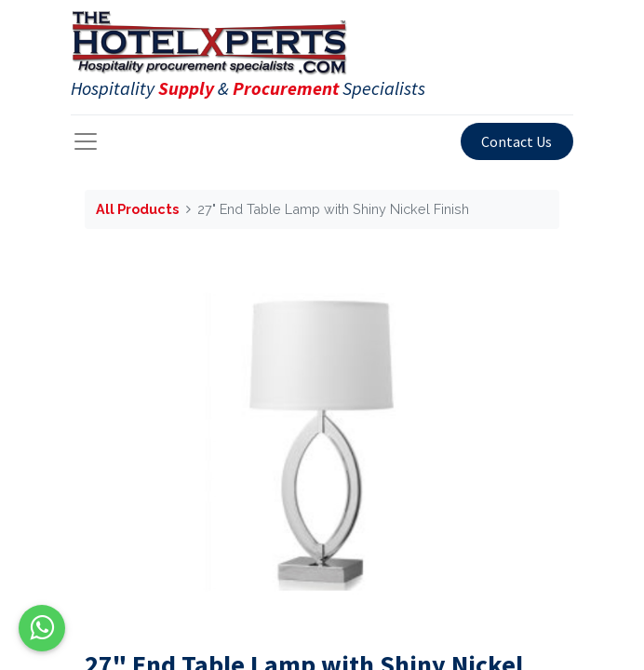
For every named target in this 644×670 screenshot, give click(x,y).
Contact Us (517, 141)
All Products (137, 209)
